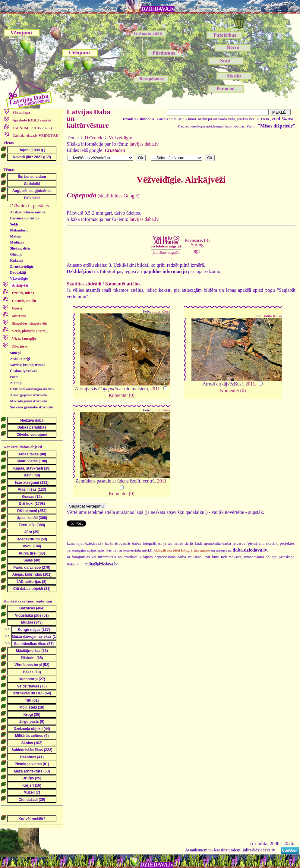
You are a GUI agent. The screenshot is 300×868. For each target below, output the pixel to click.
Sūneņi (15, 353)
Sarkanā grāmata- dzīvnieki (32, 407)
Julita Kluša (161, 311)
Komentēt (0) (122, 395)
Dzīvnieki (94, 138)
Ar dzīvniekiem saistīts (27, 212)
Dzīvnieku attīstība (25, 218)
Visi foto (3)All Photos (166, 242)
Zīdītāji (16, 383)
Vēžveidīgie (19, 278)
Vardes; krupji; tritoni (27, 365)
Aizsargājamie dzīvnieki (29, 395)
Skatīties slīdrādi (84, 284)
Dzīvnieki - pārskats (29, 206)
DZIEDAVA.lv (158, 9)
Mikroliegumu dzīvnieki (28, 401)
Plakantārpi (19, 230)
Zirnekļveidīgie (22, 266)
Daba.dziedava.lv (35, 136)
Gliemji (16, 254)
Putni (14, 377)
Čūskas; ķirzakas (23, 371)
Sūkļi (14, 224)
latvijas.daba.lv (144, 144)
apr (197, 251)
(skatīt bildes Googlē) (103, 196)
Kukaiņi (16, 260)
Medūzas (17, 242)
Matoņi (16, 236)
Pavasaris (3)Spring (197, 242)
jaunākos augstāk (166, 252)
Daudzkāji (18, 272)
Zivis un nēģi (20, 359)
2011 (155, 389)
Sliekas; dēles (20, 248)
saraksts (32, 120)
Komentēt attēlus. (123, 284)
